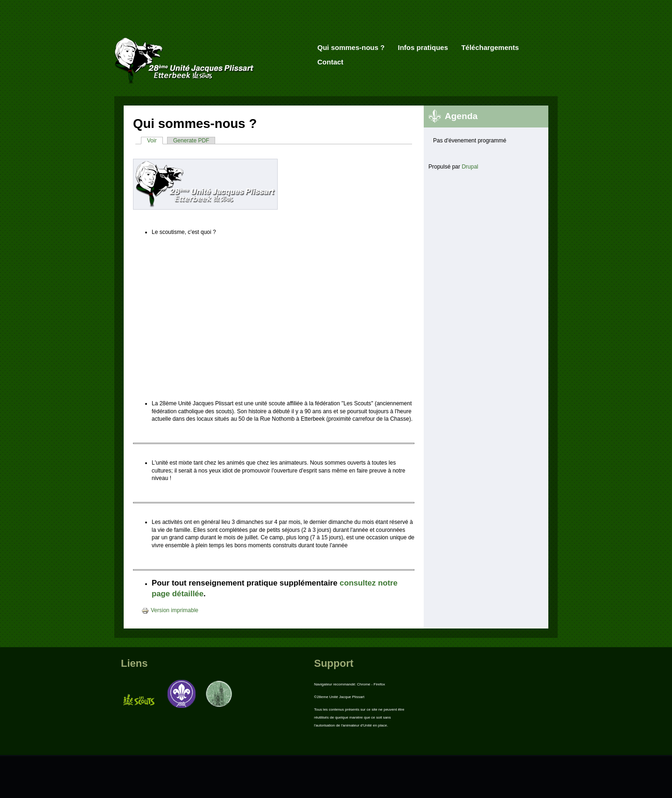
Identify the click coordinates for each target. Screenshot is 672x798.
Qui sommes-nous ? (351, 47)
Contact (330, 62)
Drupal (470, 167)
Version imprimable (170, 610)
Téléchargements (490, 47)
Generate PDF (191, 141)
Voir (155, 141)
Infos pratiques (423, 47)
